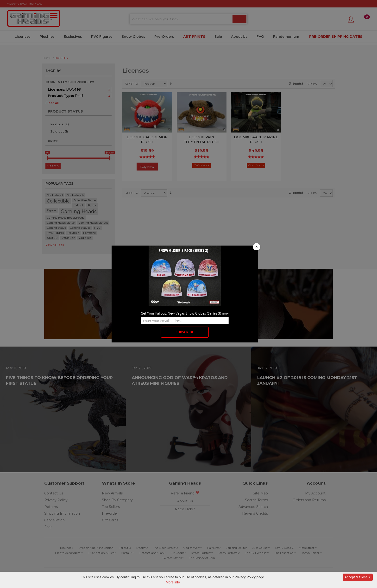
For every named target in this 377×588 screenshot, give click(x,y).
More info (173, 582)
